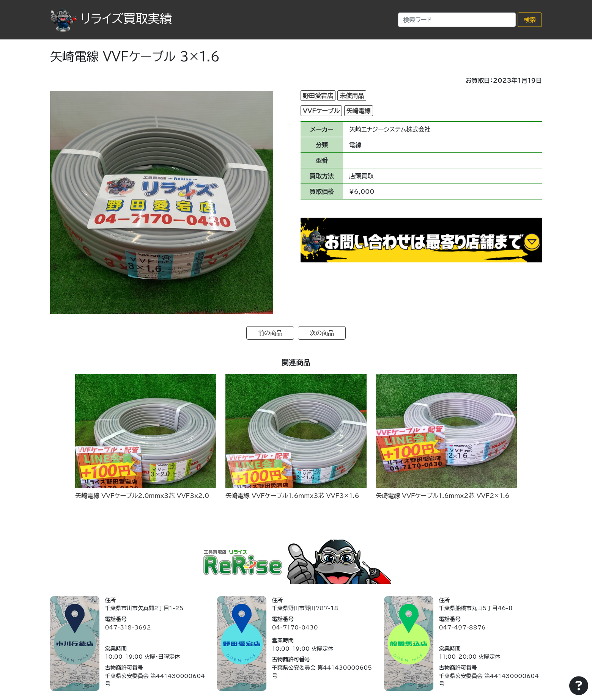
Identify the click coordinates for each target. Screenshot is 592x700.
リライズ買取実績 (111, 19)
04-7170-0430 (295, 627)
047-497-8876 (462, 627)
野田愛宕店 (318, 96)
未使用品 (352, 96)
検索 (530, 20)
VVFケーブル (321, 111)
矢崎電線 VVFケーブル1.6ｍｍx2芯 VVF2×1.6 (443, 496)
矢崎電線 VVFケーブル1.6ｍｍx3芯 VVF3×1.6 (292, 496)
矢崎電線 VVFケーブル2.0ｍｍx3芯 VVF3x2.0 (142, 496)
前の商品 (270, 333)
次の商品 (322, 333)
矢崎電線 (359, 111)
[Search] (457, 20)
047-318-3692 (128, 627)
